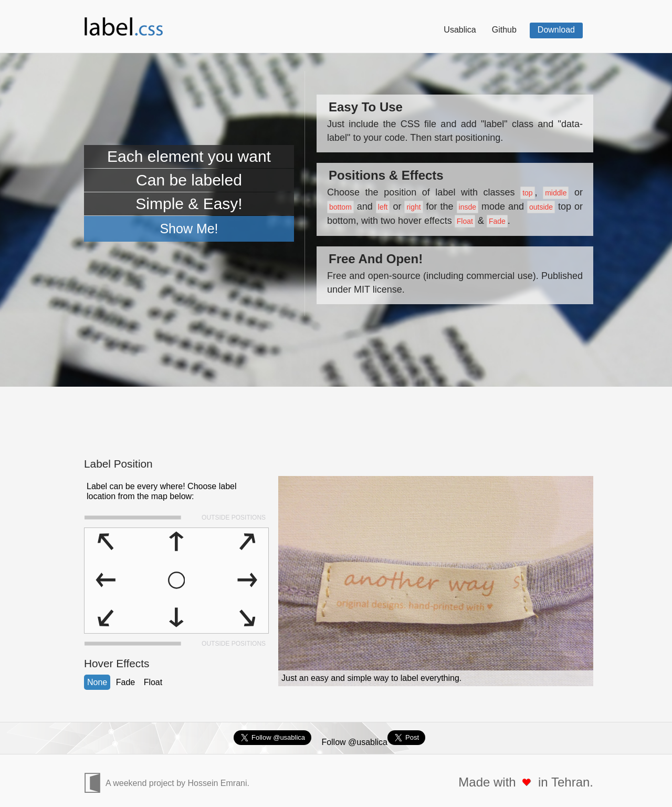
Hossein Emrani (218, 783)
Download (556, 30)
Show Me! (189, 229)
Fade (125, 682)
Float (153, 682)
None (97, 682)
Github (504, 30)
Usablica (460, 30)
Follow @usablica (354, 742)
